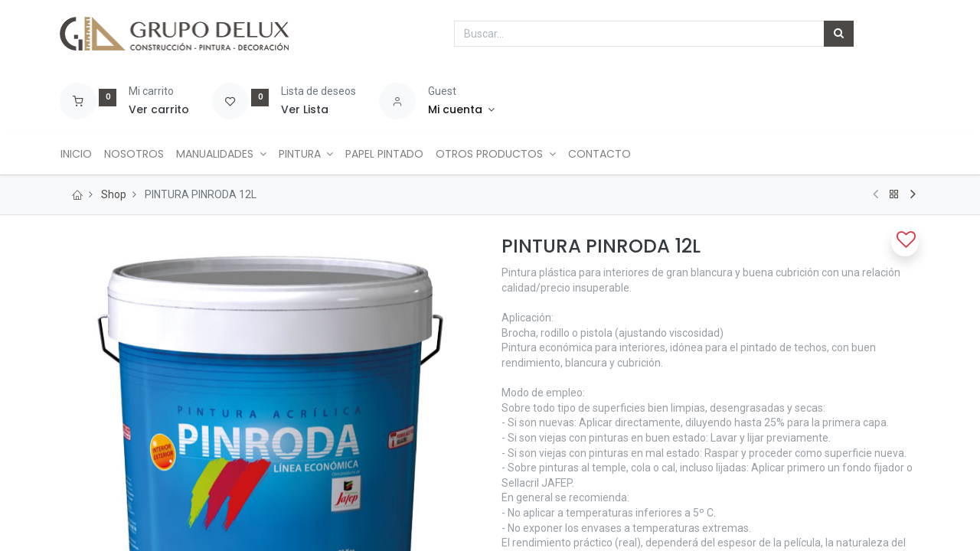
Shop (114, 194)
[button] (905, 243)
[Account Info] (461, 110)
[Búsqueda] (839, 34)
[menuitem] (82, 155)
